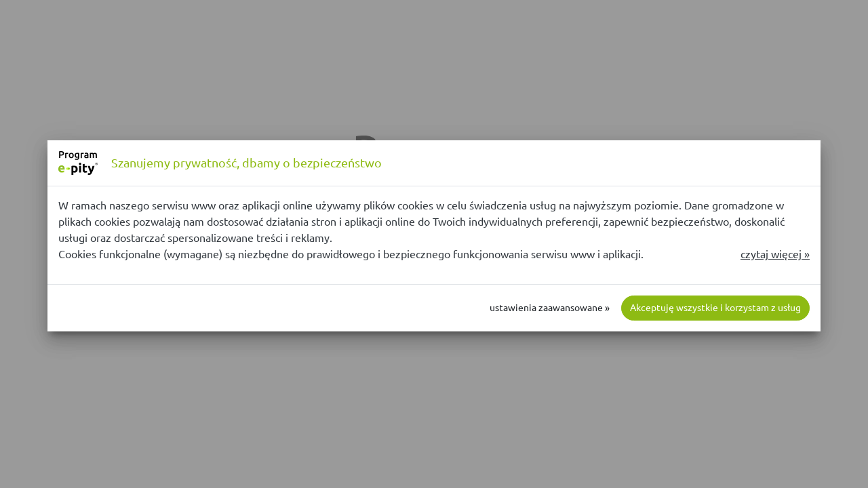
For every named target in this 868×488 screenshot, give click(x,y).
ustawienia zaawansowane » (550, 308)
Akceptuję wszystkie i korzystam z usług (715, 308)
